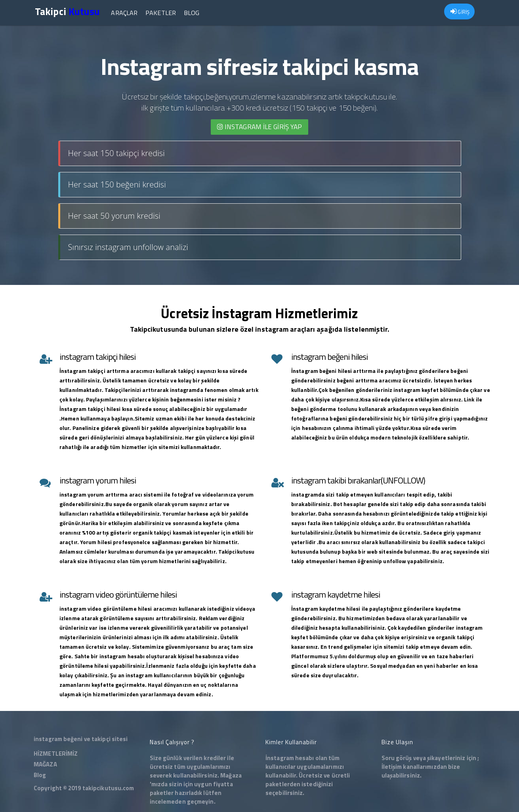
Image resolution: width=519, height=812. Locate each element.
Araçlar (124, 13)
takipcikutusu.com (108, 788)
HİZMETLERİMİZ (56, 754)
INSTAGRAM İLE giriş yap (260, 127)
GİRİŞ (460, 12)
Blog (192, 13)
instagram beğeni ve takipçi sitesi (81, 739)
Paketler (161, 13)
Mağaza (231, 775)
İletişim (392, 767)
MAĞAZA (45, 764)
